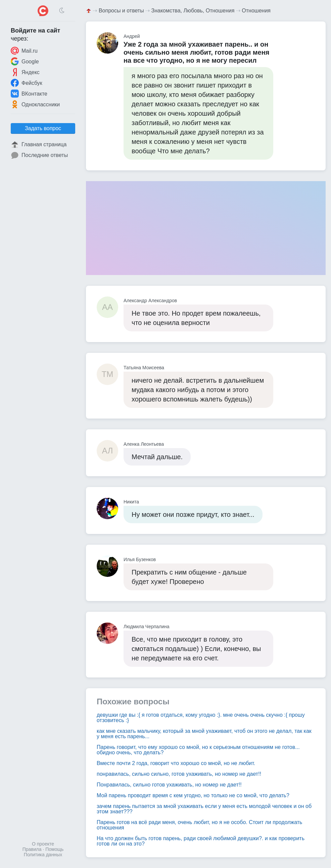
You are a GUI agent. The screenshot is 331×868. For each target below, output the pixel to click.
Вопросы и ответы (121, 11)
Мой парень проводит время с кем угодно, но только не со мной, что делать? (193, 795)
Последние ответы (39, 155)
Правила (32, 849)
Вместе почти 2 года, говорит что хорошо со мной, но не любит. (176, 763)
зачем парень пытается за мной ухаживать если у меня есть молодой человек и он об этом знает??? (204, 809)
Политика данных (43, 855)
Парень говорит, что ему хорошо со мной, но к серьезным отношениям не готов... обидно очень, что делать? (198, 750)
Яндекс (25, 72)
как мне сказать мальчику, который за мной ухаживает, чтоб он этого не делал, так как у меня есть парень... (204, 734)
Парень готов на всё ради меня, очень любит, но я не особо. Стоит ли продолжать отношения (199, 825)
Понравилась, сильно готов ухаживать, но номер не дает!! (169, 785)
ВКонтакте (29, 94)
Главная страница (39, 145)
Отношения (256, 11)
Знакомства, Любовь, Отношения (193, 11)
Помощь (54, 849)
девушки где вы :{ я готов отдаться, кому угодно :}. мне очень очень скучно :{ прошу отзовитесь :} (201, 718)
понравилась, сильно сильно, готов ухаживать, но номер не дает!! (179, 774)
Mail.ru (24, 51)
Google (25, 61)
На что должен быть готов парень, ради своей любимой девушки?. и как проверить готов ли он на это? (201, 841)
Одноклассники (35, 104)
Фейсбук (27, 83)
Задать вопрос (43, 128)
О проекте (43, 844)
